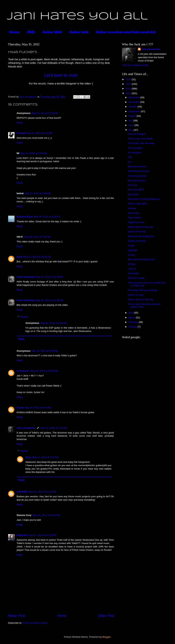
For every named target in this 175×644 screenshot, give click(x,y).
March (132, 317)
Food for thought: (137, 134)
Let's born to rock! (61, 75)
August (133, 116)
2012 (129, 93)
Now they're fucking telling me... (145, 199)
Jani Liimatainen (26, 428)
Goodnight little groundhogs (143, 290)
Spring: (132, 255)
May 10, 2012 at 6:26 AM (47, 217)
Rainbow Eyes (25, 217)
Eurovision (134, 194)
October (133, 107)
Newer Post (17, 616)
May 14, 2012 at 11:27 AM (42, 492)
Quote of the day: (137, 231)
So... (130, 162)
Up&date (133, 250)
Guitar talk (79, 32)
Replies (24, 317)
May (131, 130)
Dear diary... (134, 213)
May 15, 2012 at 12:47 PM (46, 515)
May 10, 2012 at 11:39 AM (49, 300)
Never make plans (138, 204)
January (133, 327)
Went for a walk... (137, 278)
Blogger (106, 637)
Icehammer (23, 371)
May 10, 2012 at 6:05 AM (38, 193)
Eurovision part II (137, 180)
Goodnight (133, 273)
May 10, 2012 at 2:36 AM (45, 113)
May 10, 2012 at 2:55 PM (53, 323)
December (134, 97)
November (134, 102)
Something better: (137, 176)
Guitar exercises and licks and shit (126, 32)
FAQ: (31, 32)
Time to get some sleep (140, 139)
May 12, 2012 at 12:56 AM (44, 371)
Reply (20, 123)
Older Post (106, 616)
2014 (129, 84)
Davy (19, 257)
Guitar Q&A (52, 32)
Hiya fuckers (135, 218)
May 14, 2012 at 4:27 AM (45, 457)
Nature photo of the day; (141, 299)
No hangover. (135, 153)
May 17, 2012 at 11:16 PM (42, 535)
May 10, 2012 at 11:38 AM (49, 277)
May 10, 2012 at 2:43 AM (39, 133)
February (134, 322)
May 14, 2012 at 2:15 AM (54, 428)
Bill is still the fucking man (142, 259)
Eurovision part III (137, 166)
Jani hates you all (77, 16)
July (131, 121)
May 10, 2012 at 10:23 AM (37, 257)
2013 (129, 89)
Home (14, 32)
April (131, 313)
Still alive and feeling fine (141, 236)
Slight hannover (136, 222)
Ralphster (22, 535)
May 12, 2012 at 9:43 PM (38, 408)
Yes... (131, 157)
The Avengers (135, 148)
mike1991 (22, 492)
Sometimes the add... (139, 171)
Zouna (20, 408)
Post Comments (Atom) (35, 623)
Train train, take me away (141, 143)
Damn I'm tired (136, 295)
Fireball (21, 133)
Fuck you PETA (136, 190)
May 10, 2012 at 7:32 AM (37, 237)
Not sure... (133, 185)
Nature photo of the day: (141, 227)
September (135, 111)
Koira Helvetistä (26, 277)
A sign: (132, 245)
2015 (129, 79)
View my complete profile (135, 65)
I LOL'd (132, 269)
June (131, 125)
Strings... (133, 264)
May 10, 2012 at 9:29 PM (45, 351)
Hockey (132, 208)
